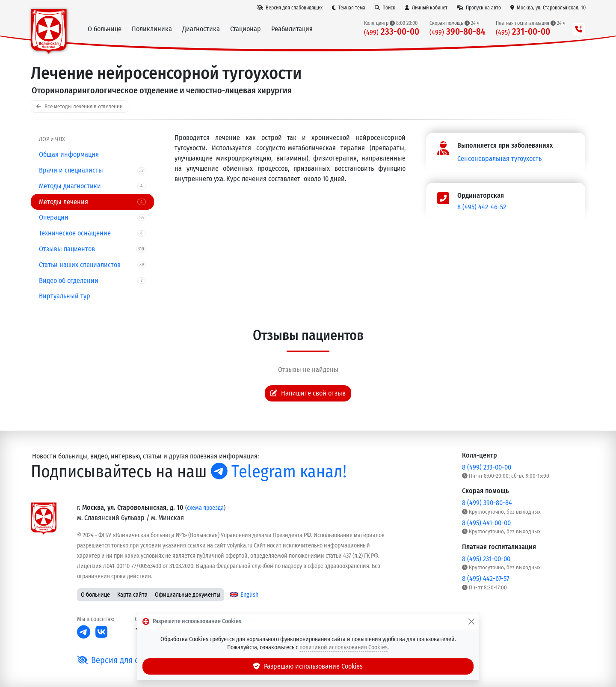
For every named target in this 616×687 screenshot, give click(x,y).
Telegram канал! (279, 472)
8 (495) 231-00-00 (486, 559)
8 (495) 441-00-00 (486, 523)
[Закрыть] (471, 622)
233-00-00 (392, 32)
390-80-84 (458, 32)
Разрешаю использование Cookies (308, 666)
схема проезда (205, 508)
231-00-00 (523, 32)
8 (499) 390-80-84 (487, 503)
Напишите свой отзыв (308, 393)
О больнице (95, 595)
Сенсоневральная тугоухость (499, 159)
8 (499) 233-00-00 (487, 467)
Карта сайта (132, 595)
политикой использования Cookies (344, 647)
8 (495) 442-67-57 (486, 578)
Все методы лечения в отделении (80, 106)
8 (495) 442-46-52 (482, 207)
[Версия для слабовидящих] (290, 8)
